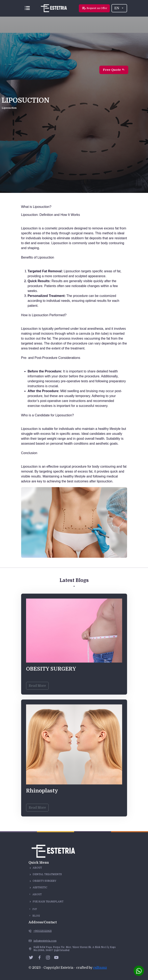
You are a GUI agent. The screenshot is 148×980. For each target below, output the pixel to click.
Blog (34, 916)
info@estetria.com (45, 941)
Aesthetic (40, 887)
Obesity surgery (44, 881)
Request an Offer (94, 8)
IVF (33, 909)
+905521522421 (43, 931)
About (37, 868)
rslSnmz (100, 968)
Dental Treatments (47, 874)
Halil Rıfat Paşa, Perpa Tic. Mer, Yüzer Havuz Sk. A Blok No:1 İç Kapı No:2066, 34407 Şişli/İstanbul (75, 949)
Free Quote (114, 70)
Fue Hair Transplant (48, 902)
